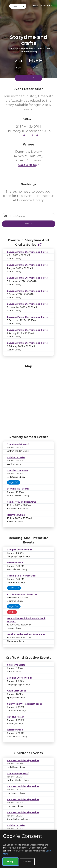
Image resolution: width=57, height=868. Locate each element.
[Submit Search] (24, 6)
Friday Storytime (16, 515)
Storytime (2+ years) (18, 489)
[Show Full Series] (40, 245)
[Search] (15, 6)
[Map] (28, 399)
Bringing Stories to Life (20, 550)
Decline (27, 862)
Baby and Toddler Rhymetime (23, 760)
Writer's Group (15, 563)
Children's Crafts (16, 457)
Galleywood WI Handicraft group (25, 704)
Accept (11, 862)
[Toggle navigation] (4, 6)
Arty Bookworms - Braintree (22, 594)
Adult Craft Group (17, 691)
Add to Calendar (28, 135)
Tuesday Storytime (17, 470)
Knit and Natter (15, 717)
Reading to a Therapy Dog (21, 576)
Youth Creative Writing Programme (26, 634)
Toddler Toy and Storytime (22, 502)
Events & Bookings (43, 6)
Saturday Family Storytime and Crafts (27, 252)
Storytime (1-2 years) (18, 444)
